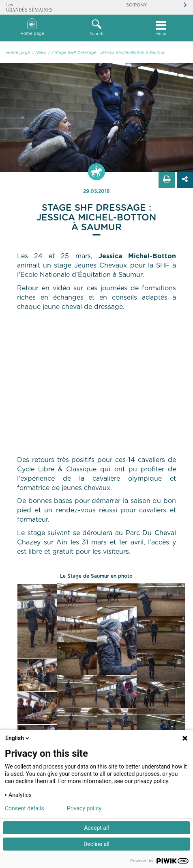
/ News (39, 53)
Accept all (96, 828)
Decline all (96, 844)
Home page (32, 27)
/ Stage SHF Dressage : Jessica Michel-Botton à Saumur (108, 53)
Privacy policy (84, 808)
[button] (97, 28)
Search (97, 28)
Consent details (25, 808)
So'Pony (137, 5)
